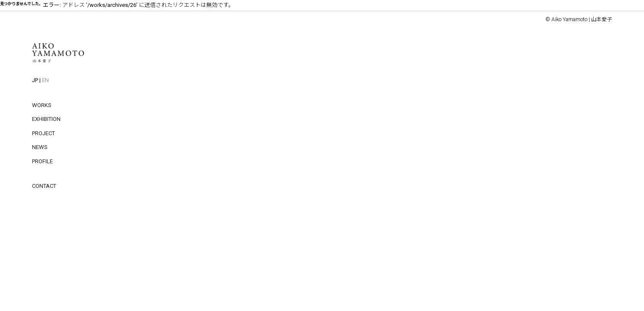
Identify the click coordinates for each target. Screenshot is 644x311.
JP (35, 80)
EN (45, 80)
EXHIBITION (46, 119)
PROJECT (43, 133)
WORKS (42, 105)
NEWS (40, 147)
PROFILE (42, 161)
